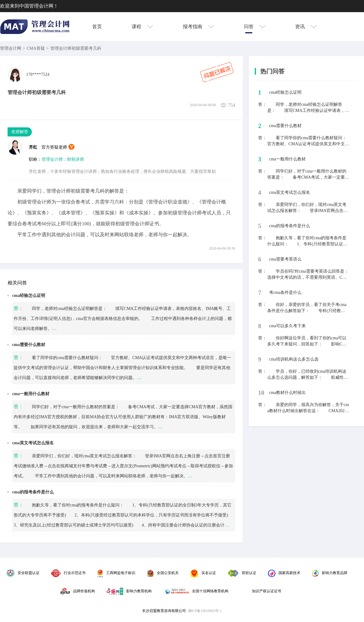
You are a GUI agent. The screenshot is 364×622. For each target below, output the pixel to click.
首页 (97, 27)
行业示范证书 (68, 573)
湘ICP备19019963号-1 (205, 611)
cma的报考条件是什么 (33, 492)
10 (261, 393)
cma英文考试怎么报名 (33, 443)
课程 (142, 27)
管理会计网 (11, 48)
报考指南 (199, 27)
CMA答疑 (36, 48)
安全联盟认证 (23, 573)
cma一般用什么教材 (31, 394)
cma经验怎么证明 (29, 296)
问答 (255, 27)
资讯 (306, 27)
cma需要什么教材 (29, 345)
